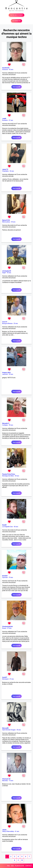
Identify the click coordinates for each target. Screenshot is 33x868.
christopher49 (7, 271)
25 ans (16, 323)
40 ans (16, 527)
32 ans (12, 171)
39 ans (17, 476)
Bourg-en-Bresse (7, 323)
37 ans (12, 679)
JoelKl (4, 119)
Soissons (5, 69)
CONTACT (29, 866)
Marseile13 (6, 423)
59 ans (11, 425)
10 (22, 860)
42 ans (11, 69)
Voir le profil (16, 87)
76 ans (11, 781)
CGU (12, 866)
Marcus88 (5, 728)
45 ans (13, 222)
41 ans (17, 831)
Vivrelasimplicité (7, 627)
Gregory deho (6, 373)
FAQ (8, 866)
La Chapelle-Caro (8, 527)
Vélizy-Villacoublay (8, 831)
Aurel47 (5, 677)
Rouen (4, 628)
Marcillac (5, 781)
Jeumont (5, 374)
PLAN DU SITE (20, 866)
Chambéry (5, 171)
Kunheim (5, 120)
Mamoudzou (6, 222)
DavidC (4, 525)
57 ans (11, 120)
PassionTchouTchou (9, 474)
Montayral (5, 679)
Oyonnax (5, 577)
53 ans (11, 374)
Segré (4, 273)
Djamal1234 (6, 220)
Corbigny (5, 425)
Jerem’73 (5, 169)
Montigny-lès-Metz (8, 476)
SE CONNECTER (16, 21)
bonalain (5, 576)
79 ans (11, 577)
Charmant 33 (6, 779)
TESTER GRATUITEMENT (16, 15)
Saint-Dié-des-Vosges (9, 730)
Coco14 (5, 322)
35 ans (9, 273)
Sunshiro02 (6, 68)
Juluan (4, 830)
